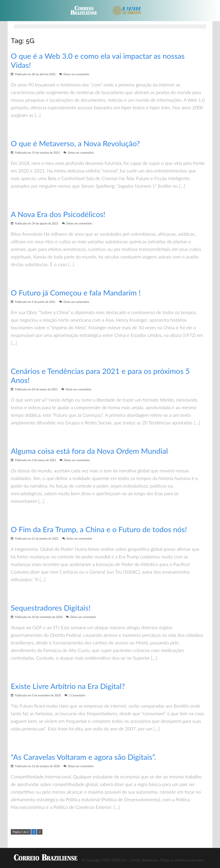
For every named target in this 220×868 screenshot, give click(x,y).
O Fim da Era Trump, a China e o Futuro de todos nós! (99, 529)
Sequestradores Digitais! (51, 608)
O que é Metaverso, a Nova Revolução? (75, 143)
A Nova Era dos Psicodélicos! (58, 214)
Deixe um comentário (76, 74)
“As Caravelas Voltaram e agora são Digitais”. (83, 757)
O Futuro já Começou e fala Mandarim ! (76, 293)
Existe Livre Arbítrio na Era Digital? (68, 686)
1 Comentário (77, 695)
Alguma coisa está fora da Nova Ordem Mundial (89, 451)
